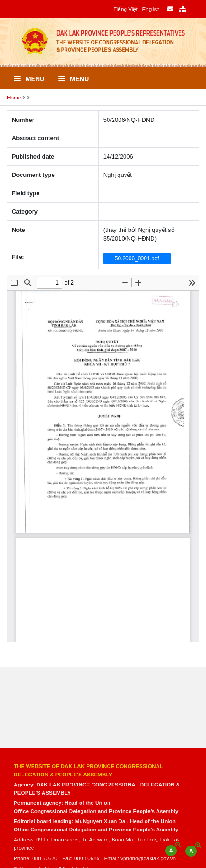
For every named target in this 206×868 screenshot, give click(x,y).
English (151, 9)
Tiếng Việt (126, 9)
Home (14, 97)
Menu (29, 79)
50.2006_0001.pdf (137, 258)
